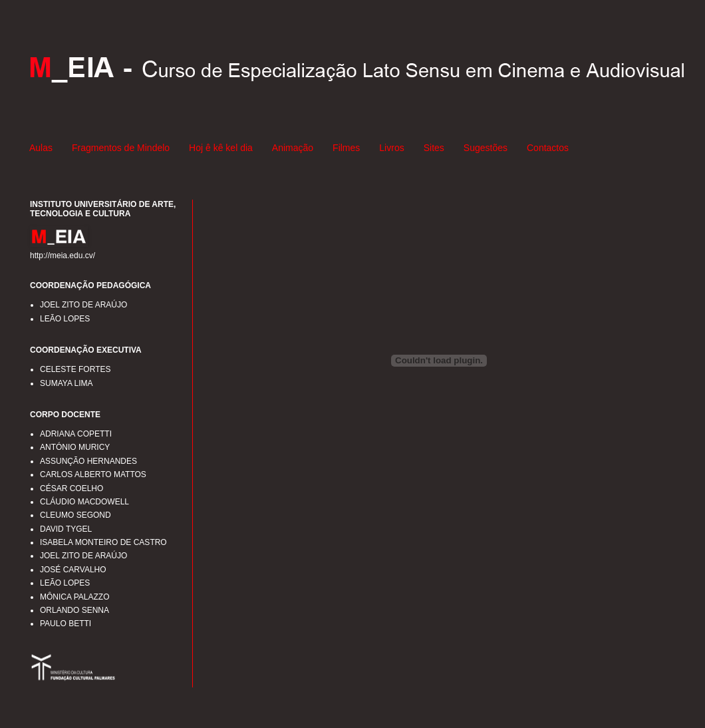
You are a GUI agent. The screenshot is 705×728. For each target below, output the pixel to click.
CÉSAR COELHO (71, 488)
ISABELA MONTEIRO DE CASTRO (103, 542)
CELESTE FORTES (75, 369)
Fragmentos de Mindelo (121, 148)
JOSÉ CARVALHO (73, 570)
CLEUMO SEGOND (75, 515)
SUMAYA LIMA (67, 383)
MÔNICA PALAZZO (74, 597)
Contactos (548, 148)
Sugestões (486, 148)
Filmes (346, 148)
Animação (293, 148)
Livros (391, 148)
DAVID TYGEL (66, 529)
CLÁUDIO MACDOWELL (84, 502)
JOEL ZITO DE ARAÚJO (83, 305)
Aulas (41, 148)
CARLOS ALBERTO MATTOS (93, 474)
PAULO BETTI (66, 624)
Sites (434, 148)
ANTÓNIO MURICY (75, 447)
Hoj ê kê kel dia (221, 148)
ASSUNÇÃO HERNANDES (88, 461)
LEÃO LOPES (65, 319)
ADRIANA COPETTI (76, 434)
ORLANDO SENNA (74, 610)
